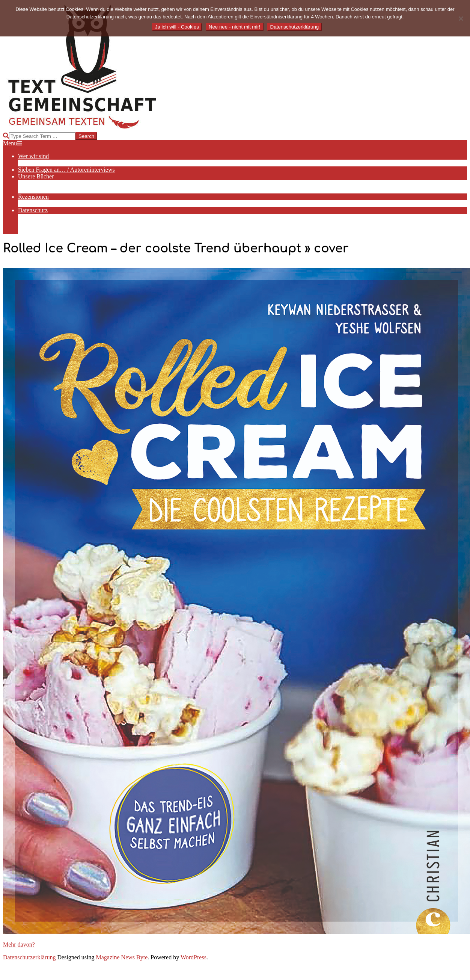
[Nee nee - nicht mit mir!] (461, 18)
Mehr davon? (19, 945)
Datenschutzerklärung (29, 957)
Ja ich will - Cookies (177, 27)
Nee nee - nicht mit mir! (235, 27)
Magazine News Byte (122, 957)
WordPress (194, 957)
